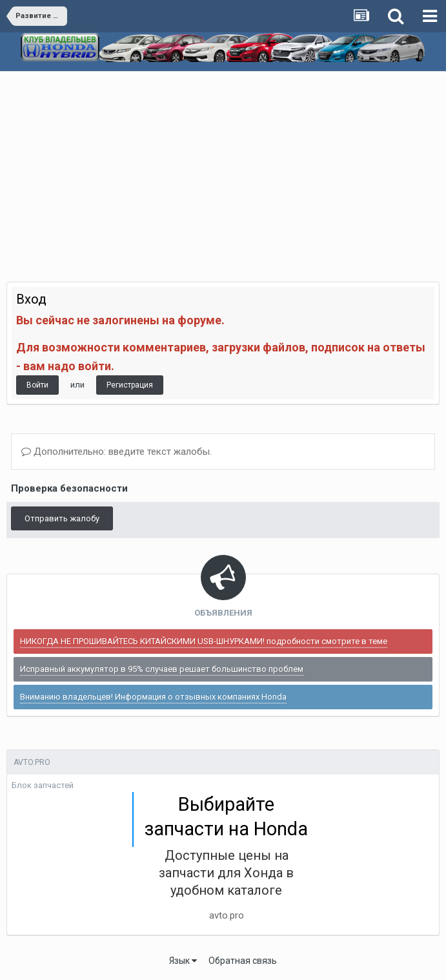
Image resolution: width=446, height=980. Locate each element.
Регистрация (130, 385)
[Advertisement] (223, 169)
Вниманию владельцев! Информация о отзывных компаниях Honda (153, 697)
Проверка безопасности (69, 488)
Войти (37, 385)
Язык (183, 961)
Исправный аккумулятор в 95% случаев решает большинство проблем (162, 669)
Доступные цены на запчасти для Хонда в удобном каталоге (226, 873)
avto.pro (227, 915)
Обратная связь (243, 961)
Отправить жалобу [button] (62, 518)
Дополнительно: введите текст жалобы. (117, 452)
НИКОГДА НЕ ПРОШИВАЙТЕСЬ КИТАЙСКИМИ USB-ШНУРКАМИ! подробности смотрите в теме (204, 641)
